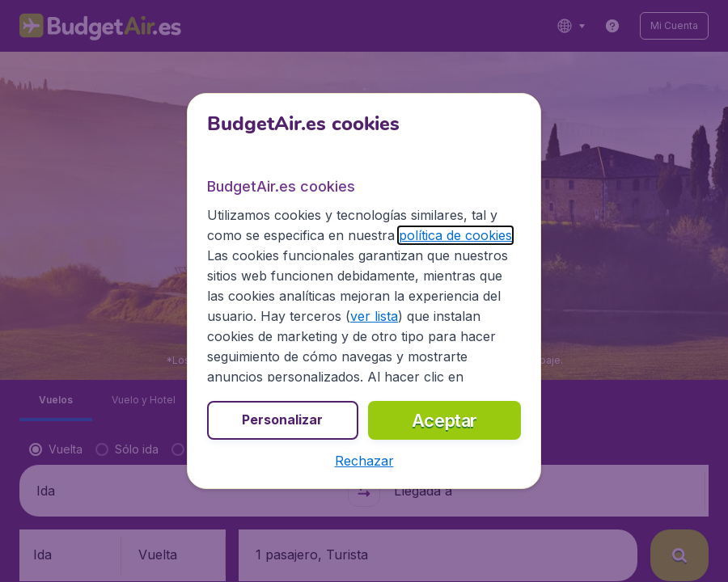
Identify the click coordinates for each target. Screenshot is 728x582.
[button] (364, 461)
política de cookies (455, 235)
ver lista (374, 316)
